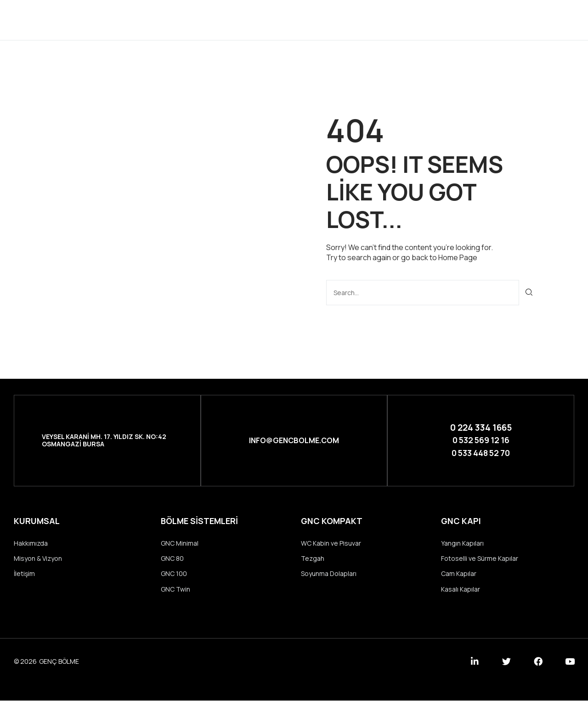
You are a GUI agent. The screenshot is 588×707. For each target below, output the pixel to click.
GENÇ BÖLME (59, 668)
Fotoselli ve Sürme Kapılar (480, 562)
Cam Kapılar (459, 579)
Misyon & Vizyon (38, 562)
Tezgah (313, 562)
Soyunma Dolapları (329, 579)
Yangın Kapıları (462, 546)
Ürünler (297, 20)
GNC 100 (174, 579)
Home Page (458, 257)
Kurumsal (246, 20)
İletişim (412, 20)
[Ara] (529, 292)
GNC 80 (172, 562)
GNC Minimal (180, 546)
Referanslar (355, 20)
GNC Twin (175, 595)
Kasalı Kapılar (461, 595)
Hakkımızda (31, 546)
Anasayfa (192, 20)
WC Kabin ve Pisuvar (331, 546)
